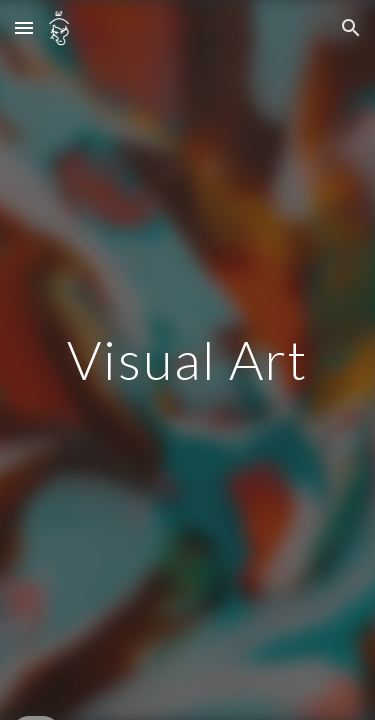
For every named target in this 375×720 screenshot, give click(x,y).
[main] (188, 359)
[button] (24, 27)
